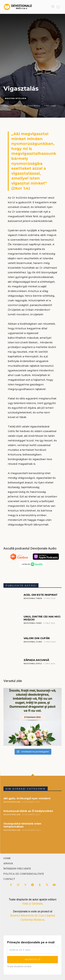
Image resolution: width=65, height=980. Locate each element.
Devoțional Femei (33, 623)
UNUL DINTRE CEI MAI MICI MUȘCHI (42, 618)
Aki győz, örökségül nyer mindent (27, 798)
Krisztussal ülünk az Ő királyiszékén (28, 811)
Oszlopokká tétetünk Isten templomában (22, 825)
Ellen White (34, 106)
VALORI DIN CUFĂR (37, 638)
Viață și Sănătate (32, 904)
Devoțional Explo (33, 664)
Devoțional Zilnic (33, 642)
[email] (32, 950)
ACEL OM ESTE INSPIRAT (41, 595)
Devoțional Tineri (33, 598)
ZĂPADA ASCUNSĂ (36, 660)
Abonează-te (33, 959)
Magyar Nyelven (16, 99)
